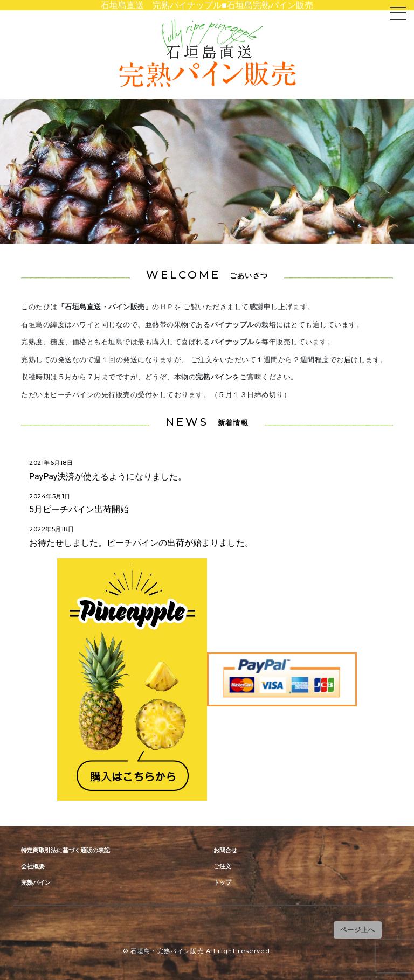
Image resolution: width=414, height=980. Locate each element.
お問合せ (225, 850)
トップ (222, 883)
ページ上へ (358, 930)
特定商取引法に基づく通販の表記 (65, 850)
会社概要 (33, 867)
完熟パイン (36, 883)
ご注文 (222, 867)
